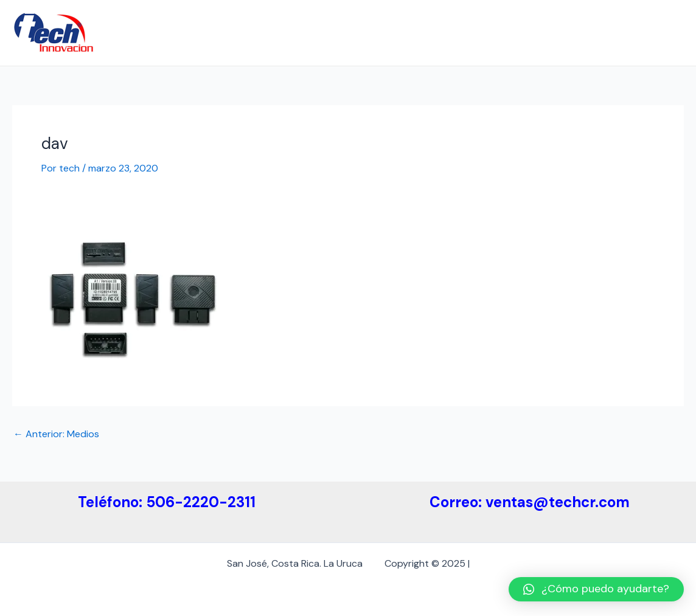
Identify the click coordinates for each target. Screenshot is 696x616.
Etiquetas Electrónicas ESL (338, 33)
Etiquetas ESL (564, 33)
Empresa (239, 33)
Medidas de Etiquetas (465, 33)
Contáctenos (644, 33)
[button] (596, 589)
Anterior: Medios (56, 434)
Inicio (189, 33)
